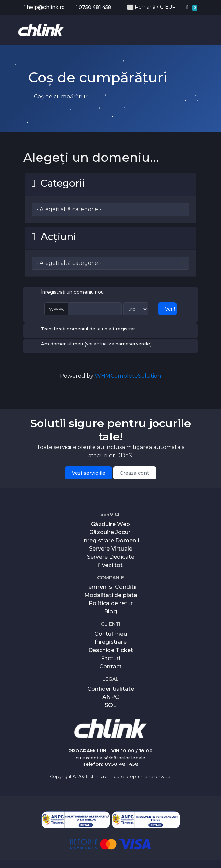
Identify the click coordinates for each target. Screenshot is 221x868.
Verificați (171, 308)
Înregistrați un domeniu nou (67, 292)
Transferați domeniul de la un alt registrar (83, 328)
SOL (110, 704)
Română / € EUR (151, 7)
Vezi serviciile (89, 472)
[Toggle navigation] (195, 31)
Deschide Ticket (111, 649)
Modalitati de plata (111, 594)
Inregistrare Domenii (110, 539)
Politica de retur (111, 603)
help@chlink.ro (44, 7)
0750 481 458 (93, 7)
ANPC (111, 696)
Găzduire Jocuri (110, 531)
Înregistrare (111, 641)
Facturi (110, 658)
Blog (110, 611)
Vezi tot (110, 564)
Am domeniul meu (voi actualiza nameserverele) (91, 344)
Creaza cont (134, 472)
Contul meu (111, 633)
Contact (110, 666)
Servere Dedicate (111, 556)
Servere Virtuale (111, 548)
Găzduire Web (110, 523)
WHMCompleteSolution (128, 375)
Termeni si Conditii (111, 586)
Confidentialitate (111, 688)
